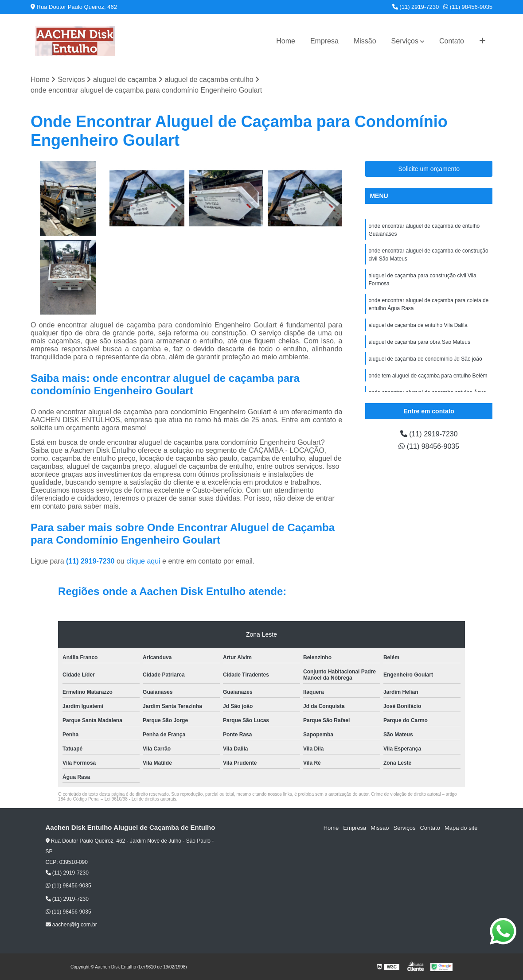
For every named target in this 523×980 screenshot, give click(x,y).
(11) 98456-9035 (468, 7)
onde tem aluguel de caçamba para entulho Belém (428, 376)
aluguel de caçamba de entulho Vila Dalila (418, 325)
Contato (452, 41)
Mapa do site (461, 828)
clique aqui (143, 561)
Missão (365, 41)
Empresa (324, 41)
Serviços (405, 41)
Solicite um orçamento (429, 169)
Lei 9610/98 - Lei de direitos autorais (141, 799)
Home (286, 41)
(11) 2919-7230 (416, 7)
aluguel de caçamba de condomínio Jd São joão (425, 359)
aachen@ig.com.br (71, 925)
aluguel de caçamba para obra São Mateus (419, 342)
